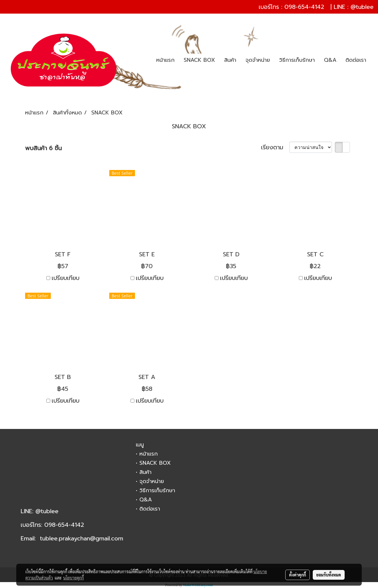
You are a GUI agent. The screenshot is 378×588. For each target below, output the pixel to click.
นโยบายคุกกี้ (74, 578)
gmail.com (109, 538)
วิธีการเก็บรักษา (297, 60)
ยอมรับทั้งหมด (329, 575)
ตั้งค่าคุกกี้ (298, 575)
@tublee (362, 7)
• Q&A (144, 500)
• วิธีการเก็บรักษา (155, 490)
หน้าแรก (165, 60)
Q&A (330, 60)
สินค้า (230, 60)
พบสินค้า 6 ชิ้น (43, 148)
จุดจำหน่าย (258, 60)
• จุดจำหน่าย (150, 481)
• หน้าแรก (147, 454)
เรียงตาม (275, 147)
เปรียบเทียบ (66, 278)
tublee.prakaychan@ (68, 538)
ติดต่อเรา (356, 60)
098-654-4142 (304, 7)
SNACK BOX (199, 60)
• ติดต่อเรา (148, 509)
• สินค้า (144, 472)
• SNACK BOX (153, 463)
